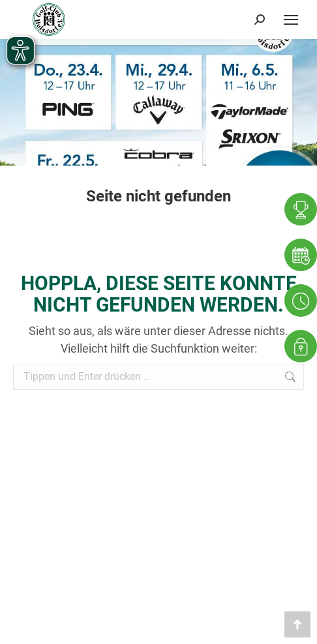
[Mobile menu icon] (291, 20)
